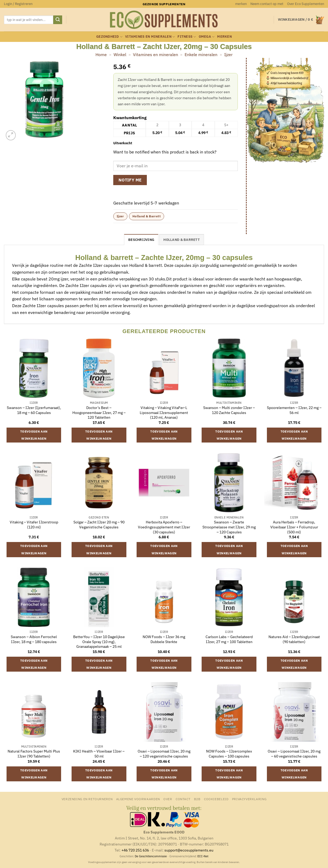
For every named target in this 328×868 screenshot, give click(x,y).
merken (241, 4)
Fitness (187, 37)
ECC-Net (203, 856)
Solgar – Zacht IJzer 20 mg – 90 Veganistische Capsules (99, 525)
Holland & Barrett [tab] (181, 240)
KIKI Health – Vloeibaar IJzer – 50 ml (99, 754)
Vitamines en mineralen (150, 37)
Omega (207, 37)
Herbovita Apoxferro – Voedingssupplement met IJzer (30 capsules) (164, 527)
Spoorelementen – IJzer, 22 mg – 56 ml (294, 410)
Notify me (130, 180)
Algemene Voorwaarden (138, 799)
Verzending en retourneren (87, 799)
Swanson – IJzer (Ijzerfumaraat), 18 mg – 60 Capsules (34, 410)
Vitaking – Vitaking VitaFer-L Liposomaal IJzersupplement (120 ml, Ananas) (164, 413)
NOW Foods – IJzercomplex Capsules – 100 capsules (229, 754)
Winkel (120, 54)
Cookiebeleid (216, 799)
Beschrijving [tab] (141, 240)
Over (168, 799)
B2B (197, 799)
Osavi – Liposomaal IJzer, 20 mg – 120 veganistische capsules (164, 754)
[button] (18, 4)
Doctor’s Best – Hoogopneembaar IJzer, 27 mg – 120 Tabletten (99, 413)
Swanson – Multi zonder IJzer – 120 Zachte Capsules (229, 410)
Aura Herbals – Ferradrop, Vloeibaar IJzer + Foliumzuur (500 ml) (294, 527)
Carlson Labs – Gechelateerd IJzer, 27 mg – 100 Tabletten (229, 639)
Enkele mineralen (201, 54)
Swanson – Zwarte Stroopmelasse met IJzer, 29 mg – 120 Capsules (229, 527)
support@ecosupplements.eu (189, 850)
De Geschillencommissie (151, 856)
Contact (183, 799)
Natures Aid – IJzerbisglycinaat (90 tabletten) (294, 639)
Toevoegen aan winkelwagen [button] (34, 435)
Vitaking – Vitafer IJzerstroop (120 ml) (34, 525)
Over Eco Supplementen (306, 4)
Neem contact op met (267, 4)
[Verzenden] (58, 20)
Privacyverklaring (249, 799)
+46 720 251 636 (135, 850)
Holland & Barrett (147, 216)
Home (101, 54)
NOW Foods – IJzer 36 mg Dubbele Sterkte (164, 639)
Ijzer (228, 54)
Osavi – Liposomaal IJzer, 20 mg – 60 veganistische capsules (294, 754)
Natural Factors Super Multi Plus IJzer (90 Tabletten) (34, 754)
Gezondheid (109, 37)
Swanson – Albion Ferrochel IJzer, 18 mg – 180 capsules (34, 639)
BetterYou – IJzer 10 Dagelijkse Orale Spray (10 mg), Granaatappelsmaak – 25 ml (99, 642)
